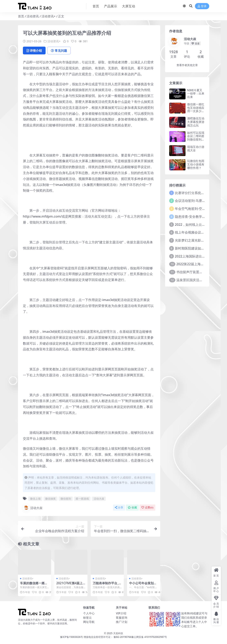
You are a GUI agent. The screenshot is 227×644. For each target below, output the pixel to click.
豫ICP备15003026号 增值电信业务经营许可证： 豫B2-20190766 (96, 637)
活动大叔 (99, 499)
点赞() (147, 507)
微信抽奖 (50, 499)
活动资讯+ (49, 16)
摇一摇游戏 (82, 499)
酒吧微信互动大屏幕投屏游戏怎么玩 (196, 122)
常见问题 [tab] (59, 51)
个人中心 (89, 613)
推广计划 (122, 622)
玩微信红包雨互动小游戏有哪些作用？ (196, 164)
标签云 (87, 618)
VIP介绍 (121, 613)
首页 (21, 16)
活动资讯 (33, 16)
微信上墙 (35, 499)
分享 (119, 507)
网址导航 (89, 622)
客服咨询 (122, 618)
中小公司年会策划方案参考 (143, 585)
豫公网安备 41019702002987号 (149, 637)
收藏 (132, 507)
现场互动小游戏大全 (196, 148)
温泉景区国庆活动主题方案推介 (199, 280)
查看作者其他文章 (187, 65)
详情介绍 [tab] (34, 51)
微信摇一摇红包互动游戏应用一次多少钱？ (196, 109)
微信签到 (66, 499)
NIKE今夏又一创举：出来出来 (196, 94)
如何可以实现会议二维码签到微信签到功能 (196, 138)
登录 (202, 6)
